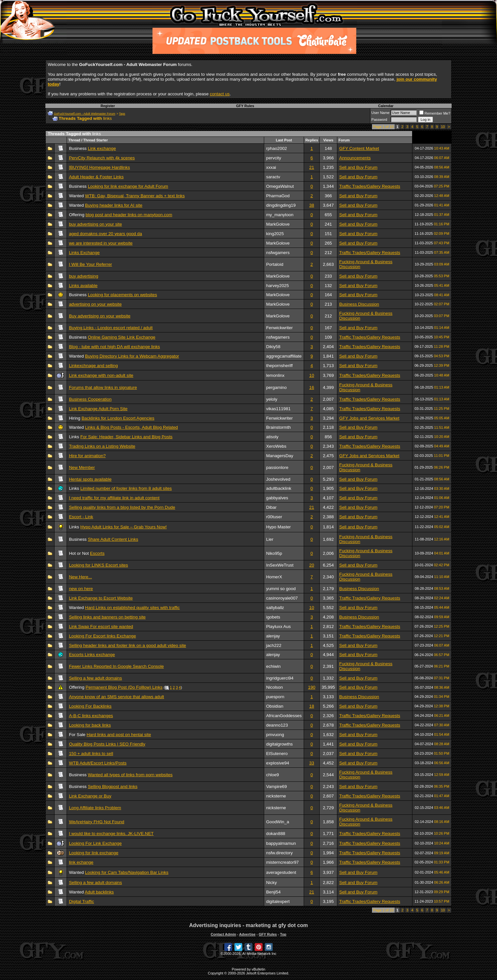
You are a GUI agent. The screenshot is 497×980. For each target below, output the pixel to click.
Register (108, 106)
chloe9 (273, 775)
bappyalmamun (281, 843)
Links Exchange (84, 253)
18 (312, 706)
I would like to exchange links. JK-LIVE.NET (111, 834)
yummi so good (281, 589)
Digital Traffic (81, 901)
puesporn (275, 697)
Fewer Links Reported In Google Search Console (116, 666)
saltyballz (275, 608)
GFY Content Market (359, 148)
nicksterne (276, 796)
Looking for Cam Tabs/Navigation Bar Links (127, 872)
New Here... (80, 577)
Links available (83, 286)
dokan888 (276, 834)
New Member (82, 467)
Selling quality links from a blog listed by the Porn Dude (122, 507)
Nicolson (274, 687)
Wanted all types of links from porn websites (130, 775)
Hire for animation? (87, 456)
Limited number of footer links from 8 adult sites (126, 488)
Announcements (355, 158)
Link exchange (102, 148)
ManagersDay (280, 456)
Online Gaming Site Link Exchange (122, 337)
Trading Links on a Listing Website (102, 446)
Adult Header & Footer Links (96, 177)
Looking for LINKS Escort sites (98, 565)
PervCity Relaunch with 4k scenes (102, 158)
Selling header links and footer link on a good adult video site (128, 645)
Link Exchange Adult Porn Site (98, 409)
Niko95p (274, 553)
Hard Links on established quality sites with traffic (132, 608)
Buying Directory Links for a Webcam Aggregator (132, 356)
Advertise (247, 934)
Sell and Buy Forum (358, 167)
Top (283, 934)
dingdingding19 (281, 205)
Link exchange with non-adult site (101, 375)
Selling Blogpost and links (113, 787)
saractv (273, 177)
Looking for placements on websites (122, 295)
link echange (81, 862)
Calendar (386, 106)
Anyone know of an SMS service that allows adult (116, 697)
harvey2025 (278, 286)
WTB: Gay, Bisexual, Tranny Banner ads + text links (135, 196)
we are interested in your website (101, 243)
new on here (81, 589)
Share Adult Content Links (113, 539)
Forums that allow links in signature (103, 387)
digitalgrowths (280, 744)
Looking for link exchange (94, 853)
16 (312, 387)
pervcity (274, 158)
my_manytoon (280, 215)
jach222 (274, 645)
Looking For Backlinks (90, 706)
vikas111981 (278, 409)
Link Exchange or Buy (90, 796)
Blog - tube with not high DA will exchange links (114, 347)
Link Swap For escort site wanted (101, 627)
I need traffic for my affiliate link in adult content (114, 498)
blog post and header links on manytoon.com (129, 215)
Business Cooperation (90, 399)
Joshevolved (278, 479)
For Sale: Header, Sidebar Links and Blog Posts (126, 437)
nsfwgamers (278, 253)
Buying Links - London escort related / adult (111, 328)
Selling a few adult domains (95, 678)
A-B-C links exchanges (91, 716)
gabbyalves (277, 498)
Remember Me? (435, 113)
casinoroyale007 (282, 598)
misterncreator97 (282, 862)
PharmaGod (278, 196)
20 (312, 565)
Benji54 (273, 892)
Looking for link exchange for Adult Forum (128, 186)
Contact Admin (223, 934)
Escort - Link (81, 517)
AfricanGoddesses (284, 716)
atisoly (272, 437)
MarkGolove (278, 224)
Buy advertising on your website (100, 316)
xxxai (271, 167)
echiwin (273, 666)
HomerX (274, 577)
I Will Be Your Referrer (90, 264)
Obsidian (275, 706)
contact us (220, 94)
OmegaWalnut (280, 186)
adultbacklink (279, 488)
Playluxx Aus (279, 627)
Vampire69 (276, 787)
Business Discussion (359, 304)
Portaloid (275, 264)
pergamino (276, 387)
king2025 (275, 234)
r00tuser (274, 517)
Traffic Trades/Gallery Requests (370, 186)
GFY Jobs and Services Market (369, 418)
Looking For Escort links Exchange (102, 636)
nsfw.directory (279, 853)
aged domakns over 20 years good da (105, 234)
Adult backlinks (99, 892)
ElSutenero (277, 754)
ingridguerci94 (280, 678)
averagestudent (281, 872)
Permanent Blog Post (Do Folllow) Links (124, 687)
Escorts (97, 553)
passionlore (277, 467)
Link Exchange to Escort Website (101, 598)
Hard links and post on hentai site (119, 735)
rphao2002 (277, 148)
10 (443, 127)
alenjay (273, 636)
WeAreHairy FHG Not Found (96, 822)
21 (312, 167)
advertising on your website (95, 304)
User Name (380, 113)
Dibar (271, 507)
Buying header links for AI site (114, 205)
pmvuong (275, 735)
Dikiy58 (273, 347)
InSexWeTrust (280, 565)
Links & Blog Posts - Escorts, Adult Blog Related (131, 427)
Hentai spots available (90, 479)
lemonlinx (275, 375)
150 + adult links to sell (91, 754)
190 (312, 687)
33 (312, 763)
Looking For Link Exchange (95, 843)
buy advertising (84, 276)
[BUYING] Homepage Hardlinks (99, 167)
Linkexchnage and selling (93, 366)
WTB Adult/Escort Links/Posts (98, 763)
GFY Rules (245, 106)
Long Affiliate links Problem (95, 808)
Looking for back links (90, 725)
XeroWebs (276, 446)
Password (379, 120)
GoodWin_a (278, 822)
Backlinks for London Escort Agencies (118, 418)
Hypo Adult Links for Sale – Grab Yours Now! (124, 527)
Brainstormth (279, 427)
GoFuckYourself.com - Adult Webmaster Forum (85, 114)
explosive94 (278, 763)
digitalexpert (278, 901)
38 (312, 205)
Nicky (272, 883)
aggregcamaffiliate (284, 356)
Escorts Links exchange (92, 655)
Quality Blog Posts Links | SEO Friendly (107, 744)
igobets (273, 617)
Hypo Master (279, 527)
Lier (270, 539)
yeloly (272, 399)
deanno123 (277, 725)
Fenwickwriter (279, 328)
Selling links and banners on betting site (107, 617)
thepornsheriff (279, 366)
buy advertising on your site (95, 224)
